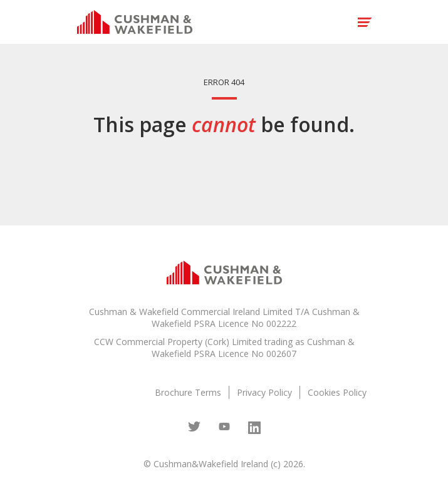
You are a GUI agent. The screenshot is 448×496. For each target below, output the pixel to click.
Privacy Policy (264, 392)
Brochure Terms (188, 392)
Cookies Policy (337, 392)
